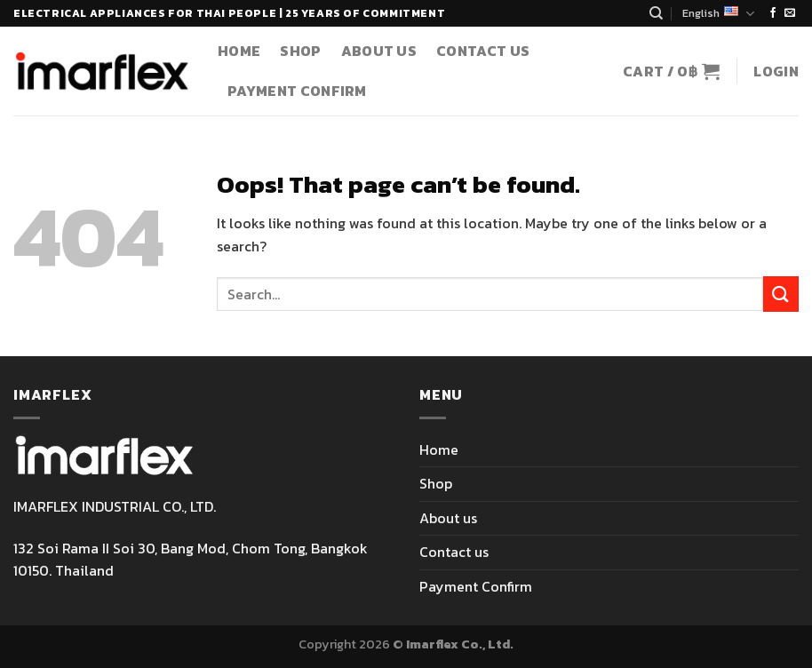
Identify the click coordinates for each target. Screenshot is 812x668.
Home (239, 51)
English (718, 13)
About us (379, 51)
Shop (300, 51)
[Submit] (781, 294)
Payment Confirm (297, 91)
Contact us (483, 51)
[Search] (656, 13)
